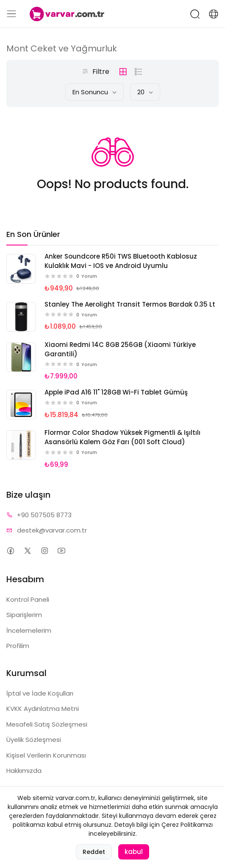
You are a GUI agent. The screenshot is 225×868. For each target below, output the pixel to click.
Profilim (18, 646)
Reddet (94, 860)
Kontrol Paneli (28, 599)
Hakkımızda (24, 771)
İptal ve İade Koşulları (40, 693)
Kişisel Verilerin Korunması (46, 755)
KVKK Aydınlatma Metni (43, 709)
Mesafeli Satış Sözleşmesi (47, 724)
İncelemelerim (29, 630)
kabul (134, 859)
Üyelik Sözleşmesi (34, 740)
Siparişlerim (24, 615)
